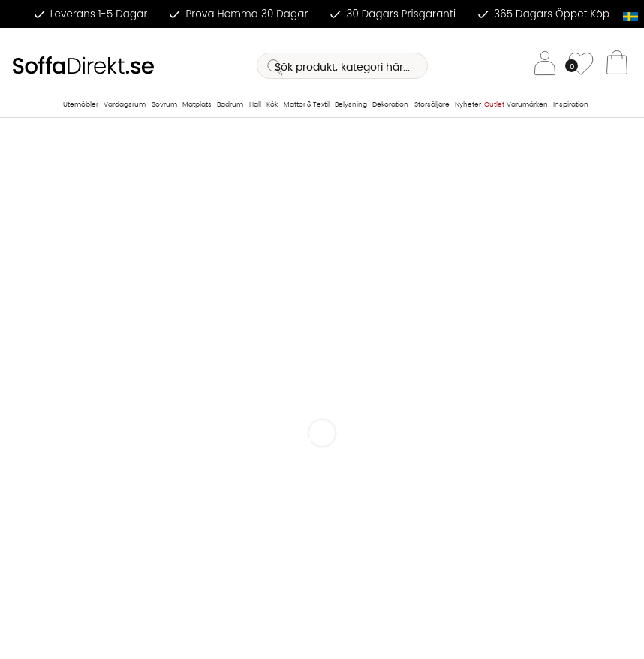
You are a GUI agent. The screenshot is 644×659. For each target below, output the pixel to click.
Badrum (230, 105)
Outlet (494, 105)
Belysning (351, 105)
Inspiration (571, 105)
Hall (255, 105)
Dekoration (390, 105)
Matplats (197, 105)
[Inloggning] (545, 66)
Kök (272, 105)
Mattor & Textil (307, 105)
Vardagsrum (125, 105)
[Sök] (343, 66)
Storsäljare (432, 105)
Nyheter (468, 105)
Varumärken (527, 105)
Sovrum (164, 105)
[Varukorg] (617, 66)
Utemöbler (81, 105)
